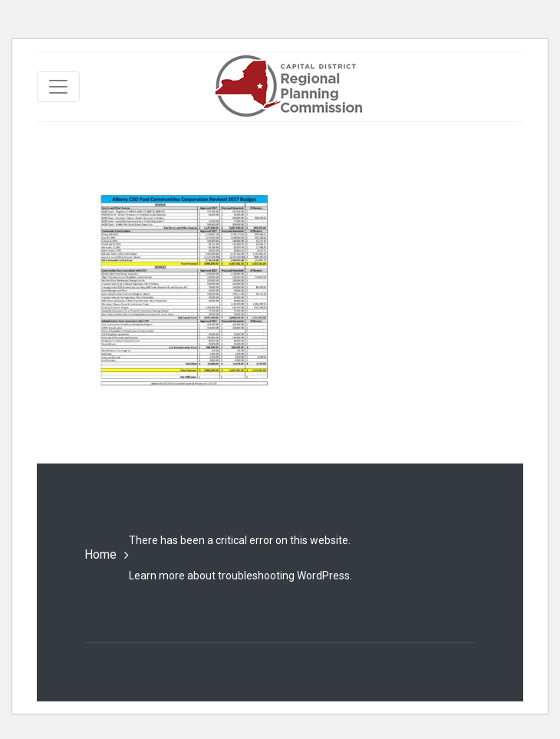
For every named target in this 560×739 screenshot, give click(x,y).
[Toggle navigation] (58, 87)
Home (100, 554)
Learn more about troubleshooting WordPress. (240, 576)
